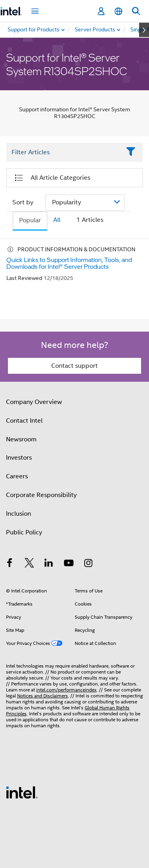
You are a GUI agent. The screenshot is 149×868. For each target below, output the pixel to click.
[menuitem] (95, 30)
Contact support (74, 366)
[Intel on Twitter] (29, 564)
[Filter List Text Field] (64, 152)
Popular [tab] (30, 220)
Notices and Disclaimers (43, 696)
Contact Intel (24, 421)
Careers (17, 476)
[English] (118, 11)
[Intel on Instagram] (88, 564)
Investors (19, 458)
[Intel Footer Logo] (22, 792)
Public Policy (24, 532)
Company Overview (34, 402)
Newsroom (21, 439)
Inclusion (18, 514)
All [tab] (57, 220)
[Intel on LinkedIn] (49, 564)
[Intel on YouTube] (69, 564)
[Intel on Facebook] (10, 564)
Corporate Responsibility (41, 495)
